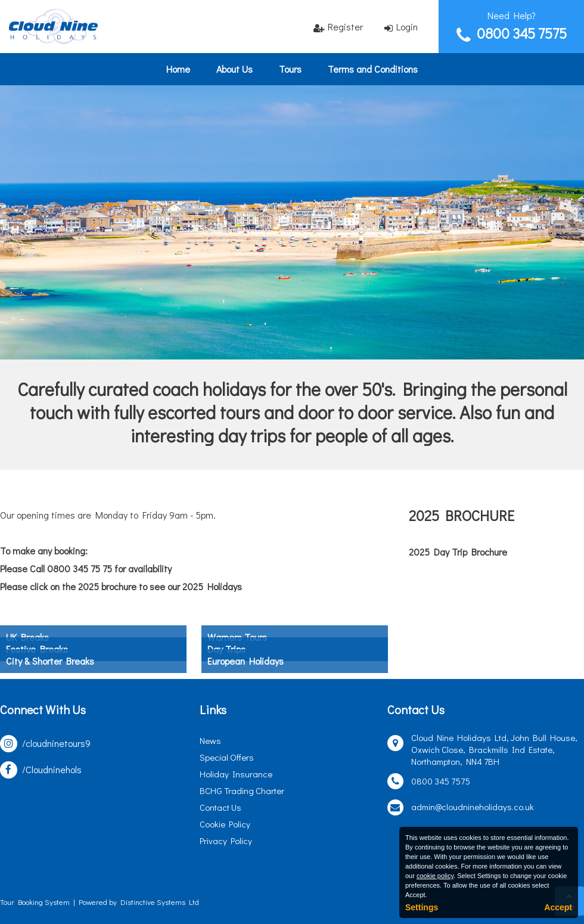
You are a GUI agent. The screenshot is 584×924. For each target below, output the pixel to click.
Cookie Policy (225, 824)
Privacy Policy (226, 841)
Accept (558, 907)
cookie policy (435, 876)
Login (407, 27)
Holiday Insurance (236, 774)
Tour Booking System (35, 902)
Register (345, 27)
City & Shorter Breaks (50, 661)
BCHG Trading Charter (242, 790)
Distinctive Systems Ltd (160, 902)
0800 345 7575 (522, 33)
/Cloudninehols (52, 769)
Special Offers (227, 757)
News (210, 740)
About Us (234, 69)
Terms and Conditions (373, 69)
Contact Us (220, 807)
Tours (290, 69)
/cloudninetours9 (56, 743)
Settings (422, 907)
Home (178, 69)
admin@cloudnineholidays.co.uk (473, 807)
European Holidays (246, 661)
